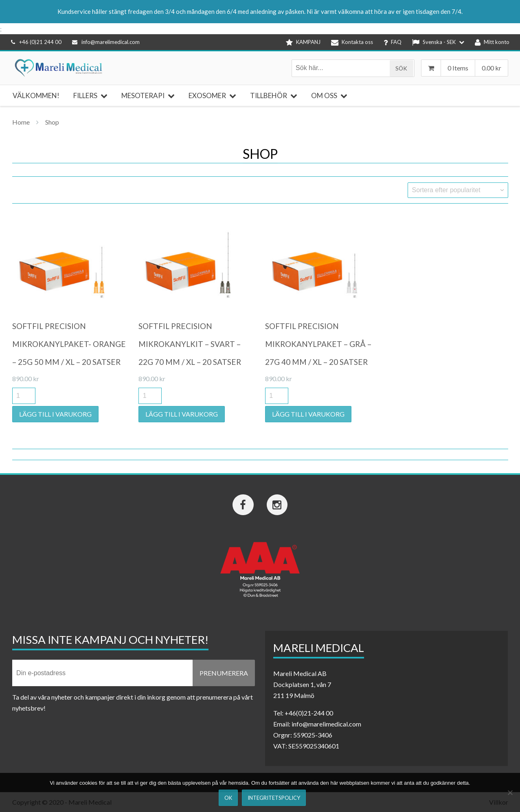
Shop (52, 122)
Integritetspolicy (274, 798)
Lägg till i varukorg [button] (55, 414)
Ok (228, 798)
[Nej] (510, 792)
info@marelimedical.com (106, 42)
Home (21, 122)
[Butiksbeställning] (458, 190)
